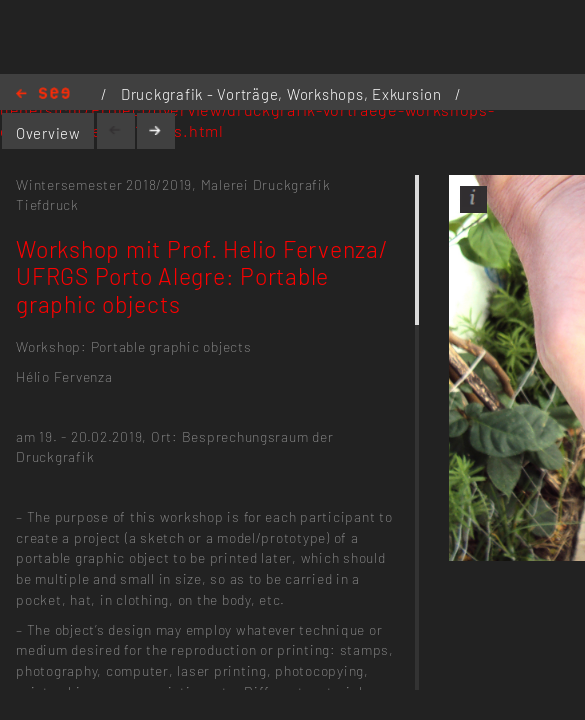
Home (43, 94)
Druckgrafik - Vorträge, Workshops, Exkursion (283, 94)
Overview (48, 133)
